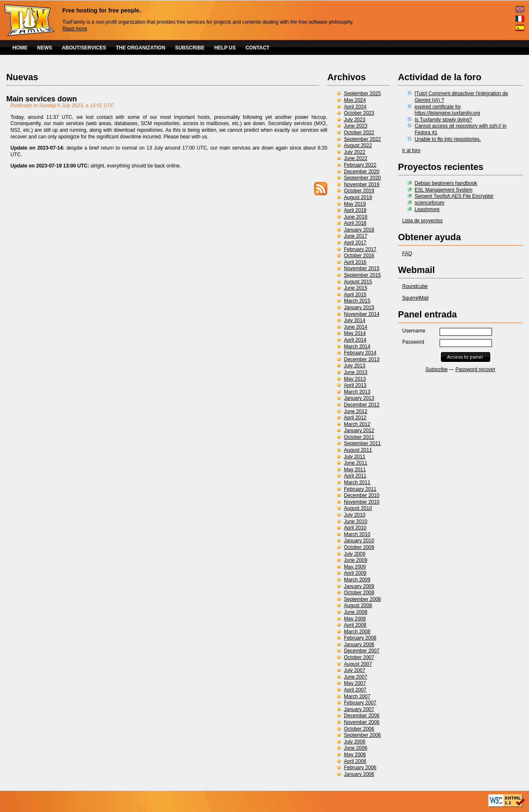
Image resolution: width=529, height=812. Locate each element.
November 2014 (362, 314)
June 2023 (356, 126)
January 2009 (359, 586)
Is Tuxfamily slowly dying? (443, 120)
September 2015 (362, 275)
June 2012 (356, 411)
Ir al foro (411, 150)
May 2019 (355, 204)
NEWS (44, 48)
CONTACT (257, 48)
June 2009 (356, 560)
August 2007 (358, 664)
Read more (75, 29)
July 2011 (355, 457)
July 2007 (355, 670)
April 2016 (355, 262)
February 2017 (360, 249)
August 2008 (358, 605)
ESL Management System (444, 190)
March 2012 (357, 424)
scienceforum (429, 203)
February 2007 (360, 703)
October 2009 (359, 547)
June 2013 (356, 372)
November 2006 (362, 722)
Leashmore (427, 209)
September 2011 (362, 443)
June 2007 (356, 677)
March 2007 (357, 696)
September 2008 (362, 599)
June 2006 (356, 748)
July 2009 (355, 554)
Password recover (475, 369)
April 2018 (355, 223)
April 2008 (355, 625)
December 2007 (362, 651)
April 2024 (355, 107)
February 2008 (360, 638)
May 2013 (355, 379)
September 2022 (362, 139)
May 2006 (355, 755)
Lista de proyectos (422, 221)
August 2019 (358, 197)
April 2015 (355, 295)
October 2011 (359, 437)
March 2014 (357, 347)
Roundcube (415, 286)
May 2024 (355, 100)
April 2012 (355, 418)
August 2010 (358, 508)
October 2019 (359, 191)
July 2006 (355, 742)
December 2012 (362, 405)
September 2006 (362, 735)
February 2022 (360, 165)
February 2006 (360, 768)
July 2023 (355, 120)
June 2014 (356, 327)
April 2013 (355, 385)
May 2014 (355, 333)
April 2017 (355, 243)
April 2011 (355, 476)
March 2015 (357, 301)
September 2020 (362, 178)
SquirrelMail (415, 298)
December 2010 (362, 495)
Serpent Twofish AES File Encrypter (454, 196)
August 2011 (358, 450)
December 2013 (362, 359)
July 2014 (355, 320)
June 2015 (356, 288)
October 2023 (359, 113)
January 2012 (359, 431)
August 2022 (358, 145)
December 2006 (362, 716)
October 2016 (359, 256)
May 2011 (355, 470)
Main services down (42, 99)
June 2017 (356, 236)
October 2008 (359, 593)
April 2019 (355, 210)
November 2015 (362, 268)
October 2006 (359, 729)
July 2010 (355, 515)
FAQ (407, 253)
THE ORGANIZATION (141, 48)
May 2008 (355, 619)
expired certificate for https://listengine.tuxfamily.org (447, 110)
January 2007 (359, 709)
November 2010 (362, 502)
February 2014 (360, 353)
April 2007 (355, 690)
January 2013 (359, 398)
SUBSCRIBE (190, 48)
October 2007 (359, 657)
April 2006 (355, 761)
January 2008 (359, 645)
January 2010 (359, 541)
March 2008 (357, 632)
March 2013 (357, 392)
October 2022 (359, 133)
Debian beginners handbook (446, 183)
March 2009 (357, 580)
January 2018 (359, 230)
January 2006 (359, 774)
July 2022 (355, 152)
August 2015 (358, 282)
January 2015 (359, 308)
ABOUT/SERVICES (84, 48)
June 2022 (356, 158)
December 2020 (362, 172)
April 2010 (355, 528)
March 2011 (357, 482)
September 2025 (362, 94)
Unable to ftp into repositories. (448, 139)
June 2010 (356, 522)
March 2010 (357, 534)
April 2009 (355, 573)
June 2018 (356, 217)
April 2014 (355, 340)
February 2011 (360, 489)
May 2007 (355, 683)
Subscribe (436, 369)
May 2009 (355, 567)
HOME (20, 48)
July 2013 (355, 366)
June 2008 (356, 612)
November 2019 (362, 185)
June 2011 (356, 463)
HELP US (225, 48)
